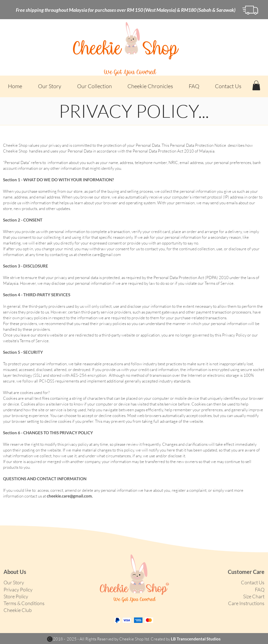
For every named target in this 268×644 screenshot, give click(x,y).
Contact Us (253, 582)
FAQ (260, 590)
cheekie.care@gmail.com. (70, 496)
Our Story (14, 582)
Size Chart (254, 596)
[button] (94, 86)
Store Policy (16, 596)
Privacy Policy (18, 590)
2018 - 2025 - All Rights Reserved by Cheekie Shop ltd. (102, 639)
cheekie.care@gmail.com (99, 255)
